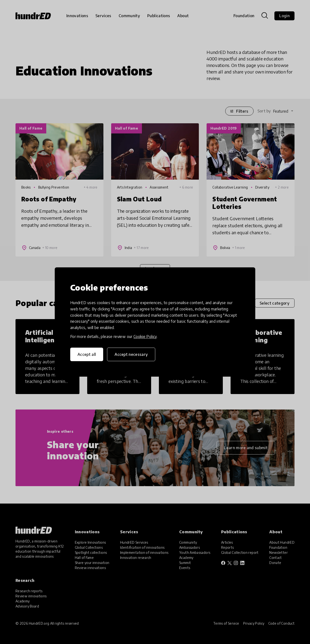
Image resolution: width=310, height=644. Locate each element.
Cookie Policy (145, 337)
